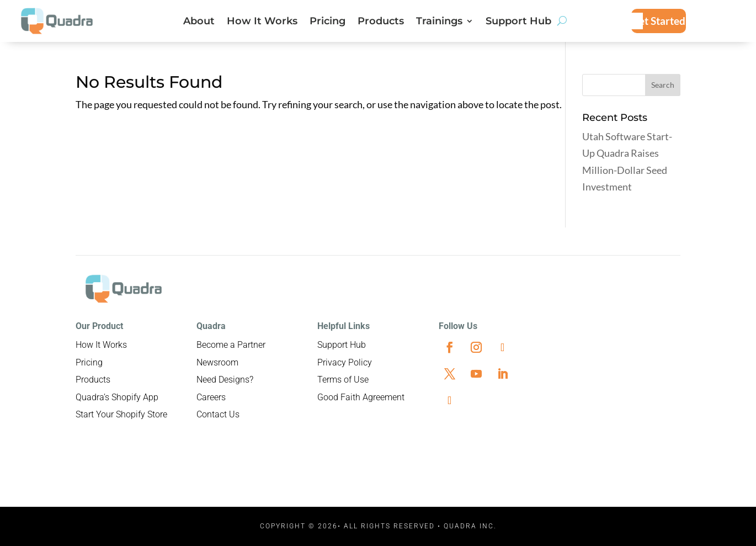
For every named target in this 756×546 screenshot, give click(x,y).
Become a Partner (231, 345)
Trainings (439, 22)
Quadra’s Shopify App (117, 397)
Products (381, 22)
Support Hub (518, 22)
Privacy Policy (345, 362)
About (199, 22)
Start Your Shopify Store (121, 414)
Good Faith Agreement (361, 397)
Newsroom (217, 362)
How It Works (262, 22)
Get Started (658, 21)
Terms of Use (343, 380)
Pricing (328, 22)
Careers (211, 397)
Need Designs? (225, 380)
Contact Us (218, 414)
